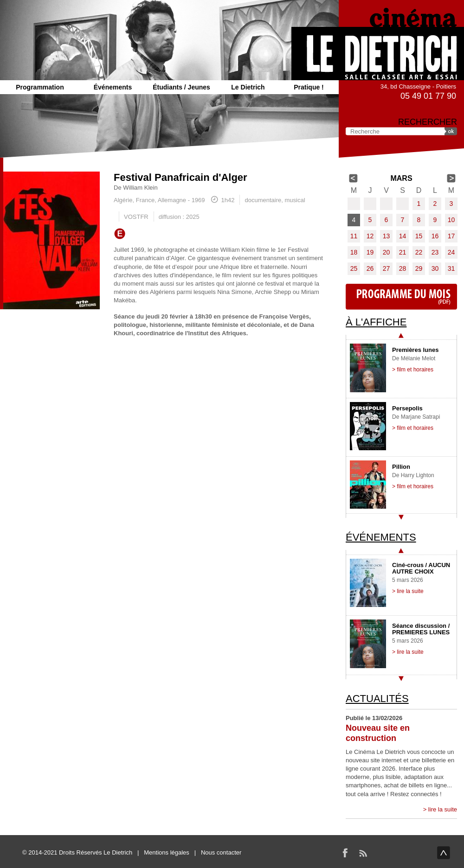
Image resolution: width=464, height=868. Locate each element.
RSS (363, 853)
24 (451, 252)
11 (354, 236)
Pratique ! (309, 87)
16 (435, 236)
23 (435, 252)
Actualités (377, 699)
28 (403, 268)
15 (419, 236)
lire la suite (443, 809)
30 (435, 268)
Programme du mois (401, 297)
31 (451, 268)
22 (419, 252)
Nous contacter (221, 852)
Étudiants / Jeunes (181, 87)
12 (370, 236)
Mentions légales (167, 852)
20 (387, 252)
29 (419, 268)
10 (451, 220)
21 (403, 252)
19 (370, 252)
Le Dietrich (248, 87)
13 (387, 236)
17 (451, 236)
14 (403, 236)
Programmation (40, 87)
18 (354, 252)
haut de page (444, 853)
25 (354, 268)
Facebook (345, 853)
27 (387, 268)
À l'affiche (376, 322)
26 (370, 268)
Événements (113, 87)
